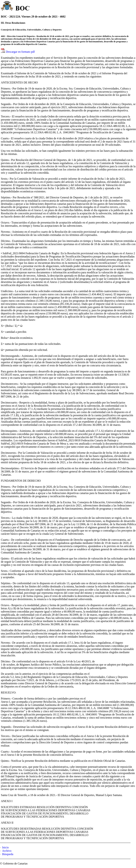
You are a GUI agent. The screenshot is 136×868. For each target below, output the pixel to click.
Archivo (7, 851)
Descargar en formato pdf (20, 52)
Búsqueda (8, 854)
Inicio (5, 847)
